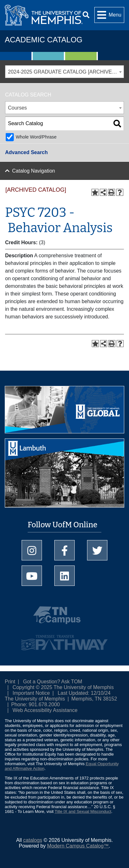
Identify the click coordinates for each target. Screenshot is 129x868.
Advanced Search (26, 152)
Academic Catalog (44, 40)
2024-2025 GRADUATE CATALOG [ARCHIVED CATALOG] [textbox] (66, 72)
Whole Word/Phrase (36, 137)
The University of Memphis (35, 699)
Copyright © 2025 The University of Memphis (63, 687)
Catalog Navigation (34, 171)
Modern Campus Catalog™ (78, 846)
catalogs (33, 840)
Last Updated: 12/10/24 (84, 693)
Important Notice (31, 693)
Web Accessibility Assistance (45, 710)
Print (10, 682)
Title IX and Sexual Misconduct (83, 811)
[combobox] (64, 72)
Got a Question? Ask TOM (53, 682)
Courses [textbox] (17, 108)
